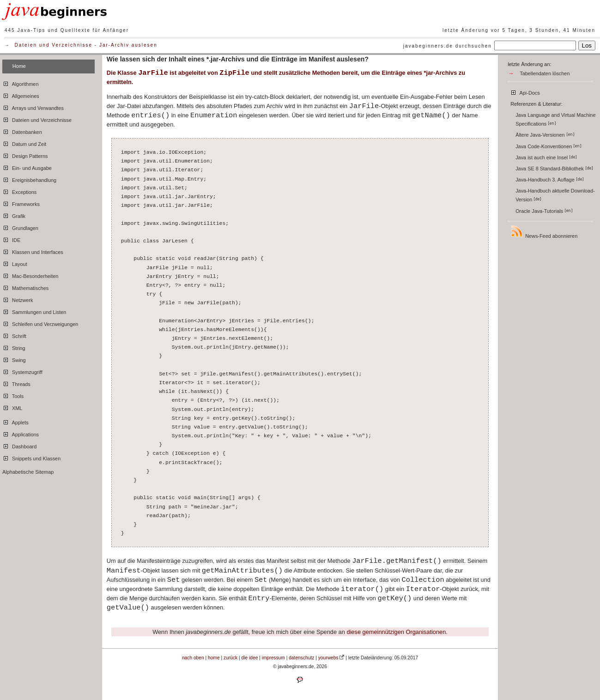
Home (19, 66)
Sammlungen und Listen (34, 311)
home (214, 658)
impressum (273, 658)
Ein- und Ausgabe (27, 167)
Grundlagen (20, 227)
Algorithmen (20, 83)
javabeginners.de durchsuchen (448, 46)
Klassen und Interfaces (33, 251)
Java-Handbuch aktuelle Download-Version (555, 195)
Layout (15, 263)
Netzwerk (18, 299)
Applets (15, 421)
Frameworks (21, 203)
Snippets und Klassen (31, 457)
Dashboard (19, 445)
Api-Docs (525, 91)
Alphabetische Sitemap (28, 472)
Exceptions (19, 191)
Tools (13, 395)
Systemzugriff (22, 371)
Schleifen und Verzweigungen (40, 323)
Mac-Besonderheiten (30, 275)
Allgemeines (21, 95)
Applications (21, 433)
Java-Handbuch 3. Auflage (550, 180)
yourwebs (328, 658)
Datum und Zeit (24, 143)
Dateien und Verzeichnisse (54, 45)
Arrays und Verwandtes (33, 107)
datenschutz (301, 658)
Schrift (14, 335)
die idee (250, 658)
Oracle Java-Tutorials (544, 211)
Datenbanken (22, 131)
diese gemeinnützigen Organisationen (396, 632)
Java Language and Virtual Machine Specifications (555, 119)
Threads (16, 383)
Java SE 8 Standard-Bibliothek (554, 169)
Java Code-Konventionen (548, 146)
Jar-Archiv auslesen (128, 45)
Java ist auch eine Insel (546, 157)
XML (12, 407)
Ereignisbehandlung (29, 179)
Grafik (14, 215)
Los (587, 45)
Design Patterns (25, 155)
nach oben (193, 658)
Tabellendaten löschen (545, 73)
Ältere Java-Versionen (545, 135)
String (14, 347)
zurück (230, 658)
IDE (11, 239)
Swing (14, 359)
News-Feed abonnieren (544, 232)
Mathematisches (25, 287)
